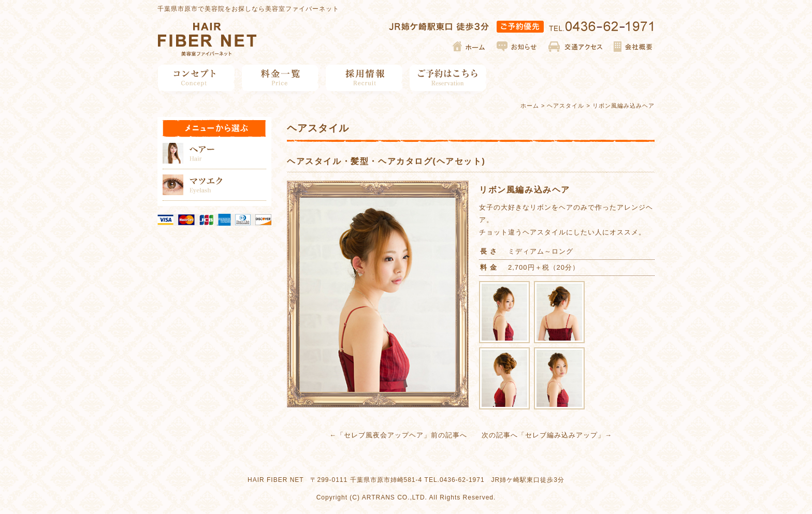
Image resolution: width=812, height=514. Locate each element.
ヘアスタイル (565, 106)
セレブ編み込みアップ (561, 435)
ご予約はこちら (448, 78)
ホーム (469, 47)
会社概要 (633, 47)
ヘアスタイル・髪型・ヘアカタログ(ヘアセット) (386, 161)
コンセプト (197, 78)
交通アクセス (576, 47)
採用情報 (364, 78)
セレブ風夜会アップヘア (384, 435)
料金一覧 (280, 78)
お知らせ (517, 47)
